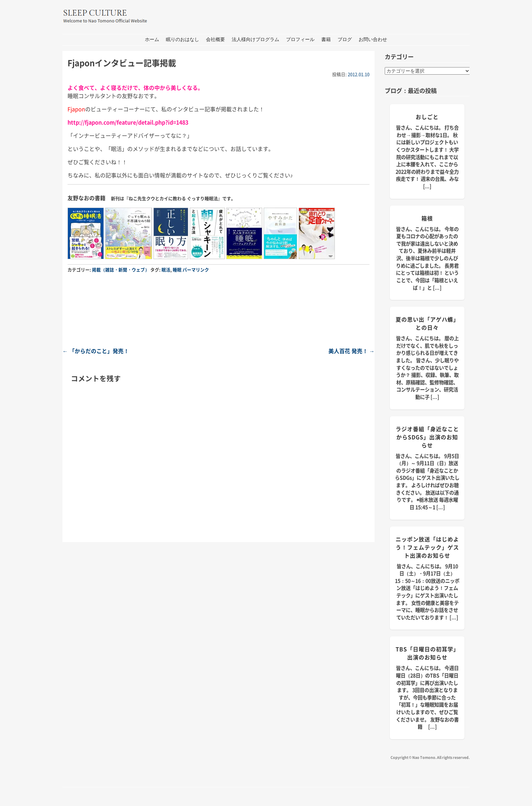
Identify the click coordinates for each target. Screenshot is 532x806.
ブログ (345, 40)
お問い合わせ (373, 40)
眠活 (166, 270)
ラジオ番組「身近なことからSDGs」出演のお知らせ (427, 437)
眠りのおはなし (183, 40)
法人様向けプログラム (255, 40)
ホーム (152, 40)
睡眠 (177, 270)
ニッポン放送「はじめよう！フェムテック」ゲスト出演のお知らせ (427, 547)
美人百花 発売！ (351, 351)
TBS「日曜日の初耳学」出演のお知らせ (427, 653)
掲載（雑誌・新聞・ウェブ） (121, 270)
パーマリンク (196, 270)
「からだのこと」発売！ (96, 351)
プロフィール (300, 40)
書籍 (326, 40)
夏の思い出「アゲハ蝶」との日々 (427, 323)
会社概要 (215, 40)
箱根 (427, 218)
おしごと (427, 117)
